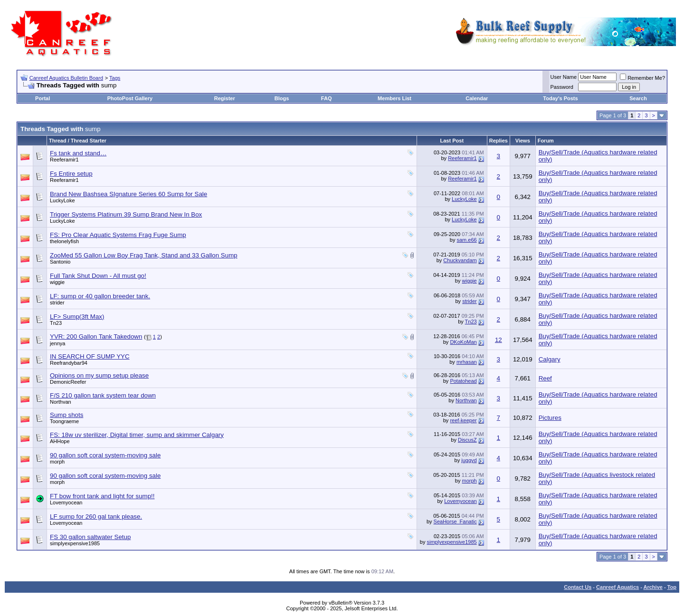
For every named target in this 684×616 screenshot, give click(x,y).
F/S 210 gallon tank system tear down (103, 395)
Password (562, 87)
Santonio (60, 262)
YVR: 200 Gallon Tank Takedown (96, 336)
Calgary (550, 359)
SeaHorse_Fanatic (455, 521)
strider (57, 303)
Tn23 (56, 323)
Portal (43, 98)
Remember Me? (642, 78)
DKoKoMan (463, 342)
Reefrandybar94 (69, 363)
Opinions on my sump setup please (99, 375)
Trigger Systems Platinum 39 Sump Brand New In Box (126, 214)
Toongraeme (64, 421)
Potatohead (463, 381)
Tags (115, 78)
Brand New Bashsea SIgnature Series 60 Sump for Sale (128, 194)
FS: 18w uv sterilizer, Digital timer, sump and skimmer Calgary (137, 435)
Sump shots (66, 415)
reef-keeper (463, 420)
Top (672, 587)
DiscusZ (467, 440)
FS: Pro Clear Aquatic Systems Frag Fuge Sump (118, 235)
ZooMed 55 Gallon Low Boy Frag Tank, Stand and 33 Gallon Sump (144, 255)
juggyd (469, 460)
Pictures (550, 418)
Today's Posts (560, 98)
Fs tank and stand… (78, 153)
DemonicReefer (68, 382)
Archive (653, 587)
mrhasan (467, 362)
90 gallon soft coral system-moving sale (105, 455)
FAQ (327, 98)
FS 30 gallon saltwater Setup (90, 537)
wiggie (57, 282)
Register (225, 98)
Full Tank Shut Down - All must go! (98, 276)
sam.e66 (466, 240)
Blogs (282, 98)
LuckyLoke (62, 200)
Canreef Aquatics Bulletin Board (66, 78)
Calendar (477, 98)
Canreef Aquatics (617, 587)
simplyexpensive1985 (75, 543)
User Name (564, 77)
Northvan (61, 402)
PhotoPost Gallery (130, 98)
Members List (394, 98)
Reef (545, 378)
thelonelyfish (64, 241)
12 (499, 340)
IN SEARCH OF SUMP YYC (90, 356)
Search (638, 98)
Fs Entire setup (71, 174)
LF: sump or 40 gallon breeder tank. (100, 296)
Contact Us (578, 587)
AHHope (60, 441)
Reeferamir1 (64, 160)
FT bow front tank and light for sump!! (102, 496)
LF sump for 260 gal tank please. (96, 516)
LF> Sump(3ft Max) (77, 317)
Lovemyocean (66, 502)
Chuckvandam (460, 260)
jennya (57, 343)
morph (57, 462)
